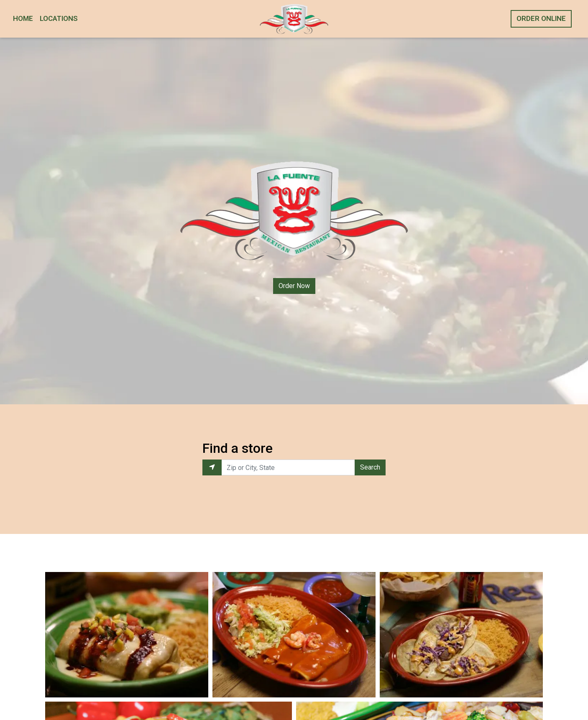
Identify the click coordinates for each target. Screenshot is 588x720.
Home (23, 18)
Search (370, 467)
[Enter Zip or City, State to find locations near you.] (288, 467)
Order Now (294, 286)
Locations (59, 18)
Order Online (541, 18)
